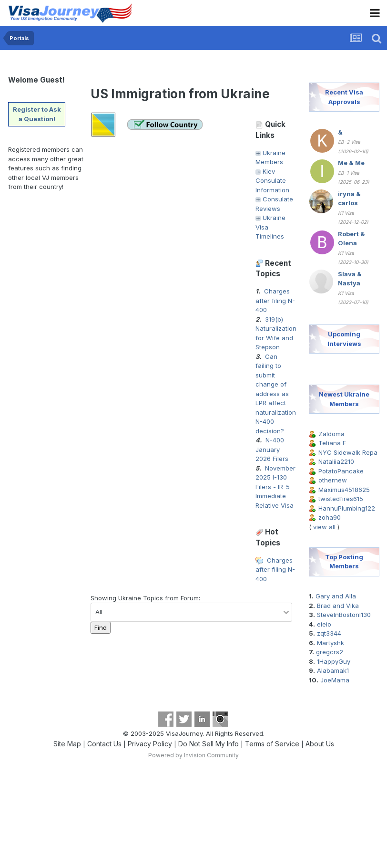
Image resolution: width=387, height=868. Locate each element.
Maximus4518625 (344, 490)
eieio (324, 624)
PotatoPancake (341, 471)
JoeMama (335, 680)
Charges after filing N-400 (275, 300)
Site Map (67, 744)
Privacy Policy (150, 744)
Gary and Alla (336, 596)
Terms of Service (272, 744)
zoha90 (330, 517)
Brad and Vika (338, 606)
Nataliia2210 (336, 461)
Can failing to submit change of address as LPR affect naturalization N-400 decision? (276, 394)
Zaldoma (331, 434)
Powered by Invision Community (193, 755)
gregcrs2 (330, 652)
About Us (320, 744)
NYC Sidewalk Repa (348, 452)
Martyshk (331, 643)
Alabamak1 (333, 670)
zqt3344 (329, 633)
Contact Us (104, 744)
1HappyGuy (334, 661)
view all (324, 527)
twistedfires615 (341, 499)
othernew (333, 480)
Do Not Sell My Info (209, 744)
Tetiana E (332, 443)
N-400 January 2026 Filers (272, 449)
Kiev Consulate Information (272, 181)
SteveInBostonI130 (344, 615)
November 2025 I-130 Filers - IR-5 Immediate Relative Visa (275, 487)
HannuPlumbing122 (347, 508)
